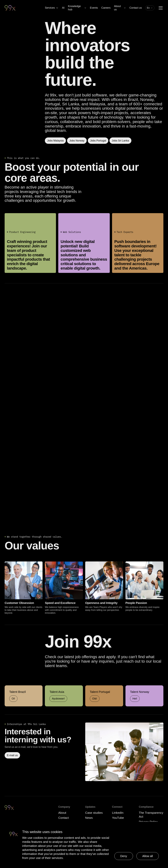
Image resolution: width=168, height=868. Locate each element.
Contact (63, 818)
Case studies (94, 813)
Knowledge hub (77, 8)
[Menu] (161, 8)
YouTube (118, 818)
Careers (106, 8)
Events (94, 8)
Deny (124, 856)
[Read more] (124, 752)
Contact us (136, 8)
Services (52, 8)
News (89, 818)
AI (63, 8)
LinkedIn (118, 813)
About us (120, 8)
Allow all (148, 856)
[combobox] (150, 8)
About (62, 813)
